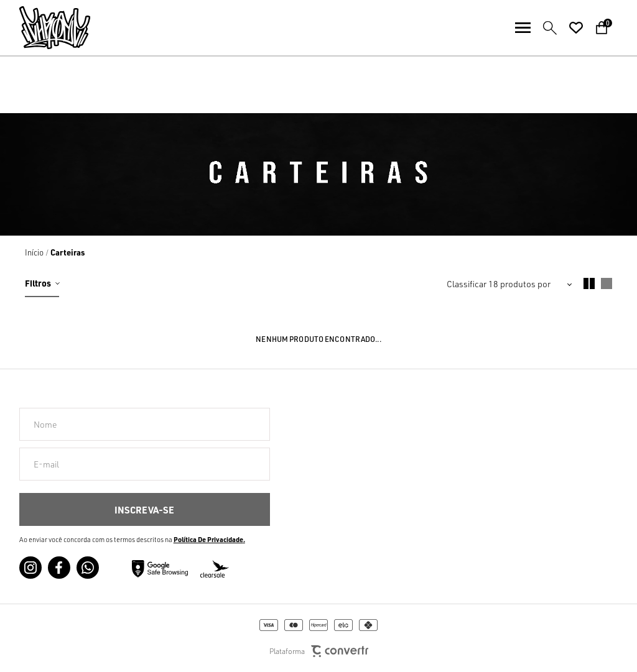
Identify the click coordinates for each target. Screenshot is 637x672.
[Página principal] (45, 28)
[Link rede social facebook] (59, 568)
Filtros (38, 283)
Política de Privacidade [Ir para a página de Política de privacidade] (208, 540)
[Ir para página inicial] (34, 252)
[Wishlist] (576, 28)
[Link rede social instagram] (30, 568)
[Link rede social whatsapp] (88, 568)
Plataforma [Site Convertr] (319, 651)
